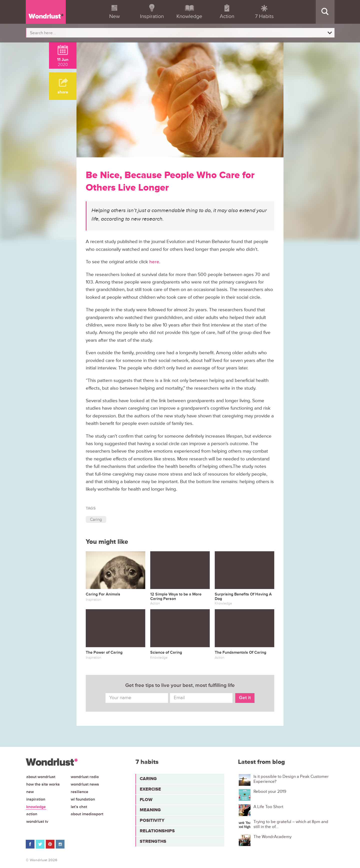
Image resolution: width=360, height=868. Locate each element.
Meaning (150, 810)
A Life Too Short (268, 807)
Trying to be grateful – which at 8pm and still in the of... (291, 824)
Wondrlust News (85, 784)
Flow (146, 800)
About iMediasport (87, 814)
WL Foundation (83, 799)
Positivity (152, 820)
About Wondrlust (41, 777)
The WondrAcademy (272, 837)
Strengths (153, 841)
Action (32, 814)
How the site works (43, 784)
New (30, 792)
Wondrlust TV (37, 822)
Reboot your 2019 (270, 792)
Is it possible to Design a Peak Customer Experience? (291, 779)
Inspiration (36, 799)
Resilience (79, 792)
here (154, 262)
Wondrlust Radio (85, 777)
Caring (96, 519)
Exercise (150, 789)
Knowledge (36, 807)
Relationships (157, 831)
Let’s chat (79, 807)
